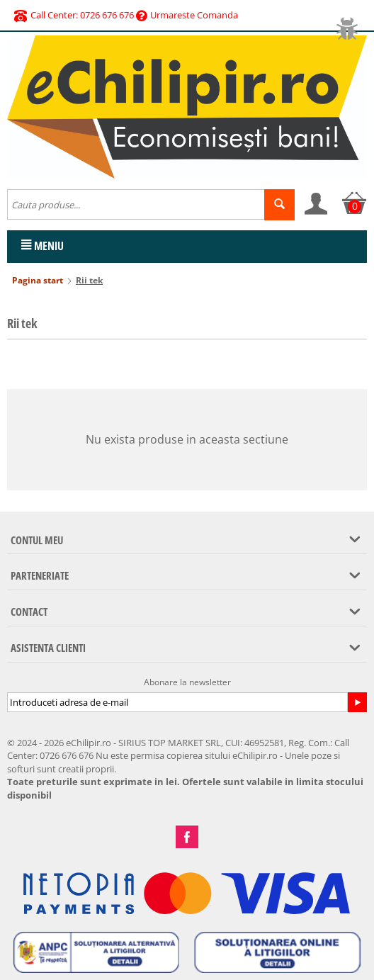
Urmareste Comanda (187, 15)
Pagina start (38, 280)
